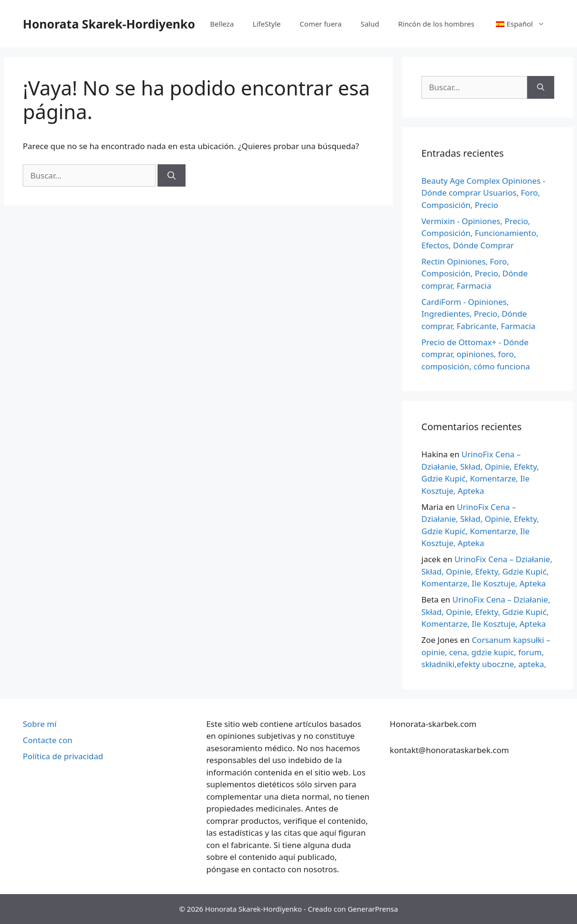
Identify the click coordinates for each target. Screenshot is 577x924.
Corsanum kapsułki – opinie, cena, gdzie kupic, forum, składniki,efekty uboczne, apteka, (486, 652)
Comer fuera (321, 24)
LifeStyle (267, 24)
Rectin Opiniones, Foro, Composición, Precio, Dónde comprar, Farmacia (475, 273)
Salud (370, 24)
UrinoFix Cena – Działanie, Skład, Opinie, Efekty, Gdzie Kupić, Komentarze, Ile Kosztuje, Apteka (487, 571)
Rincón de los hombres (436, 24)
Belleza (222, 24)
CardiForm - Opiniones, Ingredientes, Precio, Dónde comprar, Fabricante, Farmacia (478, 314)
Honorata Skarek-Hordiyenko (109, 24)
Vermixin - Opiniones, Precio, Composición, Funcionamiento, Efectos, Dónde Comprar (480, 233)
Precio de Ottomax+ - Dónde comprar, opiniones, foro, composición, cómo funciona (476, 354)
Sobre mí (40, 724)
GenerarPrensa (373, 909)
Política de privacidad (63, 756)
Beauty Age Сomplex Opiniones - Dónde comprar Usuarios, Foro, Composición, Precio (483, 193)
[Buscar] (172, 176)
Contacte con (47, 740)
